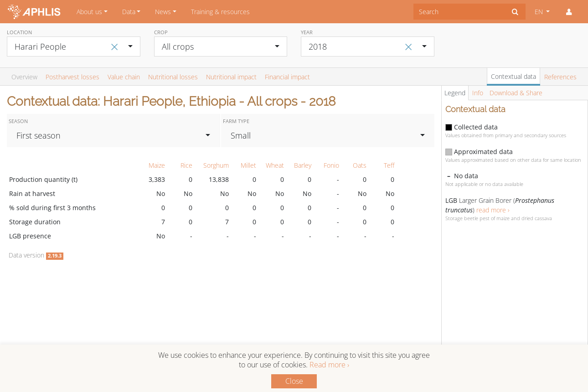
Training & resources (220, 12)
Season (18, 121)
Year (307, 32)
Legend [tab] (455, 93)
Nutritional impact (231, 77)
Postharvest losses (72, 77)
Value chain (124, 77)
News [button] (163, 12)
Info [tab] (478, 93)
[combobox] (459, 12)
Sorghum (216, 165)
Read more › (329, 365)
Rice (186, 165)
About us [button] (89, 12)
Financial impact (287, 77)
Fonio (331, 165)
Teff (389, 165)
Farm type (236, 121)
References (560, 77)
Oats (360, 165)
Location (19, 32)
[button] (569, 12)
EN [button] (540, 12)
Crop (161, 32)
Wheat (275, 165)
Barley (303, 165)
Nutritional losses (173, 77)
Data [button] (129, 12)
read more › (493, 210)
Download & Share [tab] (516, 93)
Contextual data (513, 76)
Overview (24, 77)
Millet (248, 165)
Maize (157, 165)
